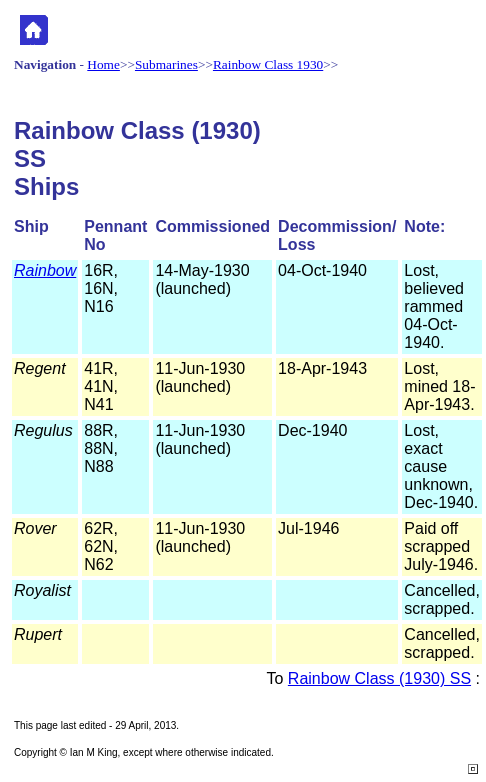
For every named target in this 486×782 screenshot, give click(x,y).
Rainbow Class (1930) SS (379, 678)
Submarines (166, 64)
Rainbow (45, 270)
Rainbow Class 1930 (268, 64)
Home (103, 64)
